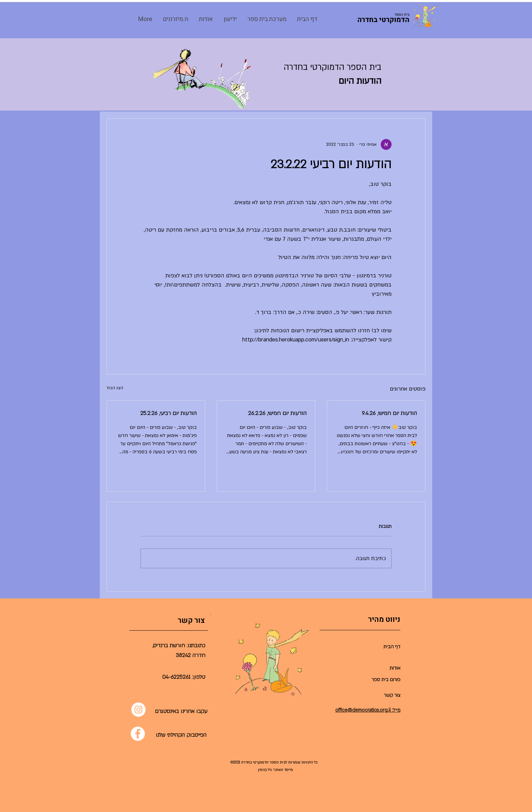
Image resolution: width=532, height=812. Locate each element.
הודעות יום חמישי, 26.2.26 (277, 413)
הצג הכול (115, 388)
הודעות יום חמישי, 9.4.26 (389, 413)
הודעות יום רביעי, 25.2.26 (168, 413)
